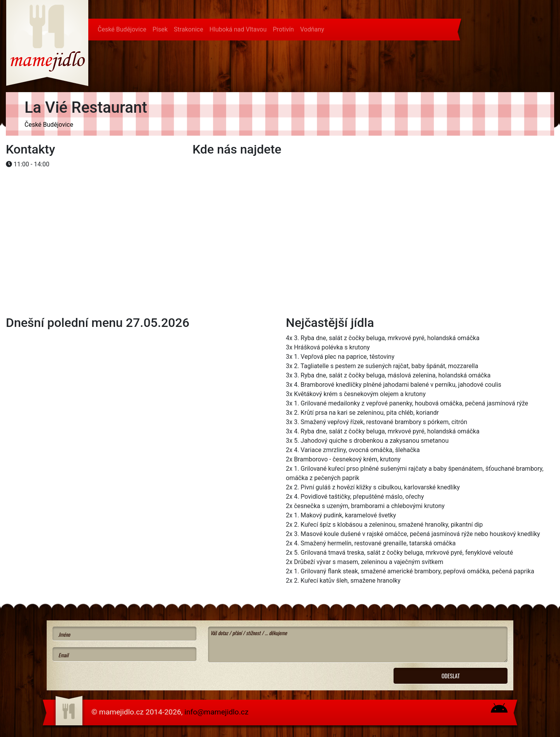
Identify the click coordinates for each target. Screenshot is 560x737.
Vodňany (312, 29)
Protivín (283, 29)
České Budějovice (122, 29)
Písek (160, 29)
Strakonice (188, 29)
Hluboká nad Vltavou (238, 29)
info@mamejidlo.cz (216, 712)
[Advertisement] (68, 195)
